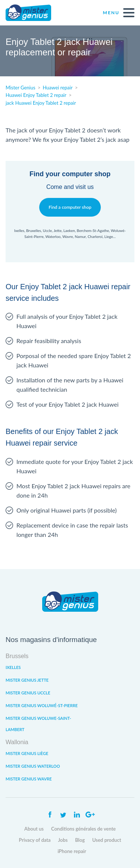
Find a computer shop (70, 207)
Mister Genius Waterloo (33, 766)
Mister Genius (34, 13)
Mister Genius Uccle (28, 693)
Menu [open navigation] (119, 13)
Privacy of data (35, 840)
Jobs (63, 840)
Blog (80, 840)
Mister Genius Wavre (29, 779)
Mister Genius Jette (27, 680)
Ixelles (13, 667)
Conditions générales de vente (83, 829)
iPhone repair (72, 851)
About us (34, 829)
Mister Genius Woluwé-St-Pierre (42, 705)
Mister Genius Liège (27, 753)
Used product (107, 840)
